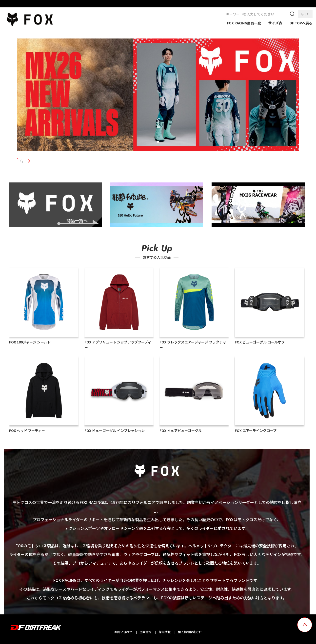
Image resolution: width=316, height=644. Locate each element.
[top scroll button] (305, 625)
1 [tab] (29, 161)
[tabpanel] (158, 96)
